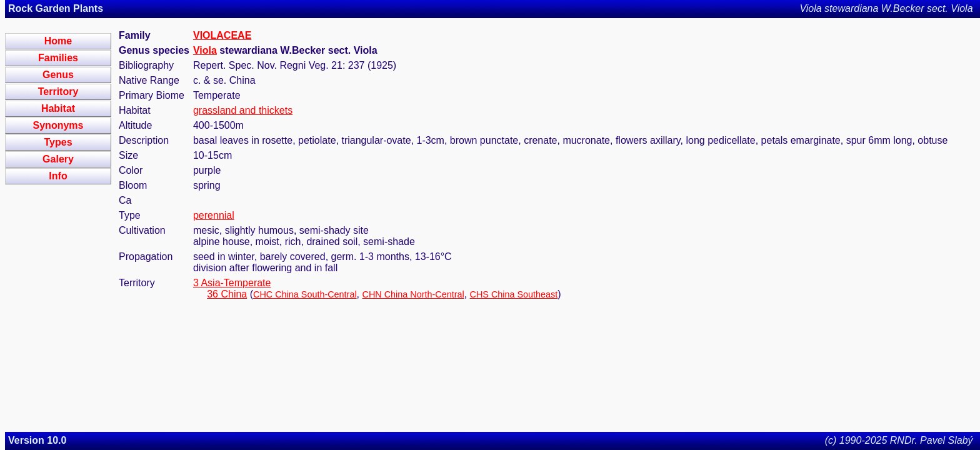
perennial (214, 215)
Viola (205, 50)
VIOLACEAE (222, 35)
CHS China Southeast (514, 294)
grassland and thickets (243, 110)
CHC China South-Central (305, 294)
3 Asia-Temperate (232, 283)
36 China (227, 294)
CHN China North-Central (413, 294)
